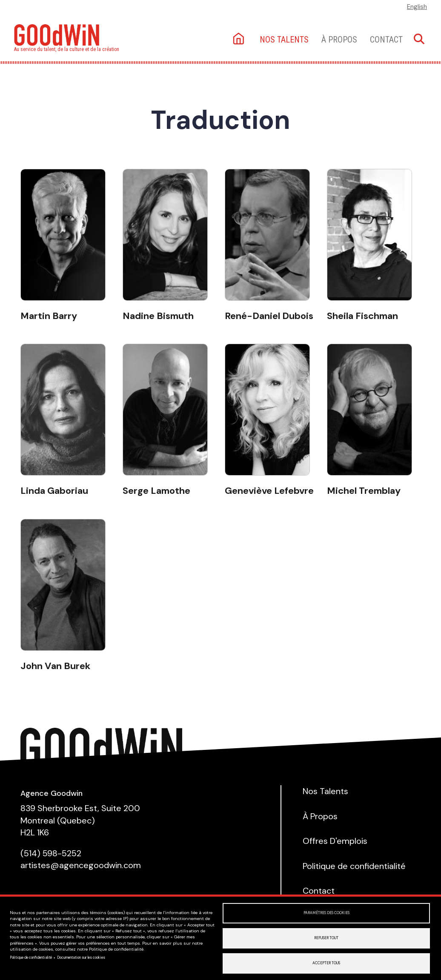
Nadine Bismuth (158, 316)
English (417, 7)
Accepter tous (326, 963)
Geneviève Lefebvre (269, 491)
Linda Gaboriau (54, 491)
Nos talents (284, 40)
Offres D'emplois (335, 841)
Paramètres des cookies (326, 913)
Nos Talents (325, 791)
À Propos (339, 40)
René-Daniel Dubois (269, 316)
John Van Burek (55, 666)
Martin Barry (49, 316)
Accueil (239, 39)
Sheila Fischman (362, 316)
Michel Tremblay (364, 491)
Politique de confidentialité (31, 958)
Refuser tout (326, 938)
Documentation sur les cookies (81, 958)
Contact (386, 40)
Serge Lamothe (156, 491)
